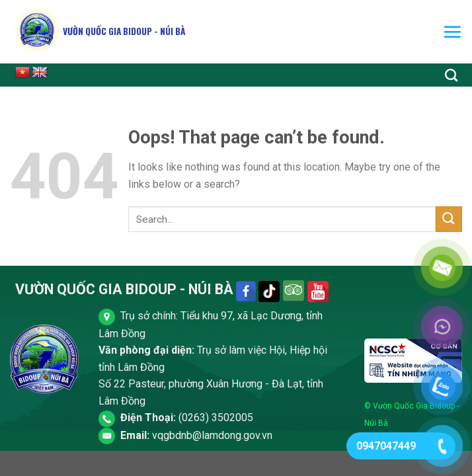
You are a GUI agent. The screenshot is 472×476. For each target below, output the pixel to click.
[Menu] (452, 32)
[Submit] (449, 219)
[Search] (451, 75)
